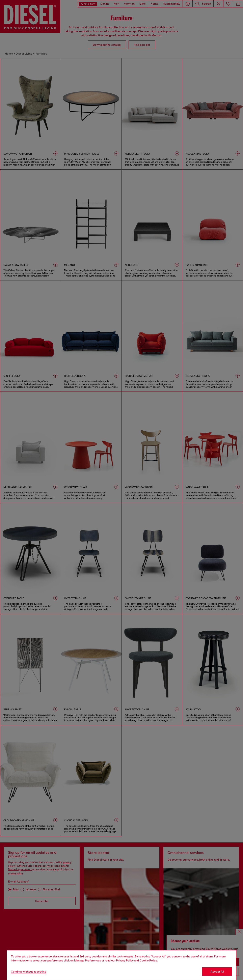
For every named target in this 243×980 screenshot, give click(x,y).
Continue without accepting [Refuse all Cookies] (29, 972)
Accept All (217, 972)
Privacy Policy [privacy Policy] (125, 960)
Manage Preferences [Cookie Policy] (88, 960)
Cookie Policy (148, 960)
